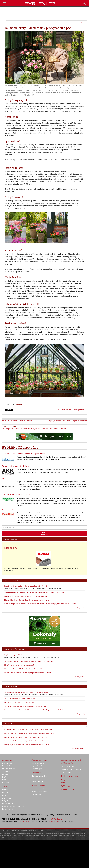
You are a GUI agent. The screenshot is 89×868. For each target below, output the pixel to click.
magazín (82, 22)
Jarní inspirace (8, 429)
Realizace (6, 782)
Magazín (8, 723)
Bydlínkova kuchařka (70, 776)
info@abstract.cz (55, 821)
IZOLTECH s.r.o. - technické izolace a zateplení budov (23, 454)
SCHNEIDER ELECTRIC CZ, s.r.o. (16, 495)
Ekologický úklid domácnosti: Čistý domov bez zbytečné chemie (27, 600)
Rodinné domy (47, 429)
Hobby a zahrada (60, 429)
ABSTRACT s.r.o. (24, 821)
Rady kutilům (36, 429)
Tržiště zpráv (66, 786)
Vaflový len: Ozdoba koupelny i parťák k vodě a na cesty (24, 741)
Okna (4, 780)
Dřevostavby (7, 766)
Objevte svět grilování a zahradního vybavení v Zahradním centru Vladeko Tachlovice (34, 592)
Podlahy (5, 774)
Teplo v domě (66, 772)
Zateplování (6, 772)
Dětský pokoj (7, 798)
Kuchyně (5, 790)
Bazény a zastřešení (39, 789)
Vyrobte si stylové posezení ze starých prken (20, 702)
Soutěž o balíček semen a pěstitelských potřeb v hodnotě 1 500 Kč (28, 673)
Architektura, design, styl (71, 760)
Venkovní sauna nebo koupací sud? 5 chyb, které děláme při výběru (28, 729)
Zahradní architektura (39, 792)
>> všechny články (78, 608)
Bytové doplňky (8, 804)
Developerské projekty (40, 776)
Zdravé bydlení (8, 809)
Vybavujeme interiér (69, 767)
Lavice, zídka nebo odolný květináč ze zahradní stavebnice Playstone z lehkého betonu (35, 710)
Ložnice (5, 795)
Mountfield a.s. (8, 509)
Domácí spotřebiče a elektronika (14, 806)
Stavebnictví (7, 760)
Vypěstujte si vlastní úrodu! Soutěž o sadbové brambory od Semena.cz (29, 661)
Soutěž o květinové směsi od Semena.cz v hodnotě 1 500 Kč (25, 586)
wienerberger (7, 478)
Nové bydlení (37, 773)
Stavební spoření (38, 769)
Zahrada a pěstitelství (22, 429)
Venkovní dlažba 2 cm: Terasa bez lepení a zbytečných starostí (26, 692)
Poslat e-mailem (65, 410)
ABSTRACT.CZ (68, 790)
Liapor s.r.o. (11, 548)
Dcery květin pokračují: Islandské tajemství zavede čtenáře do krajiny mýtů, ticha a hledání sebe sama (40, 604)
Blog (63, 779)
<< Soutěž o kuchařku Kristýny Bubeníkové (17, 421)
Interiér (5, 786)
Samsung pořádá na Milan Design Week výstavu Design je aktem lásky (29, 733)
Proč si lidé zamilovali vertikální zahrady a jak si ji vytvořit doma (26, 596)
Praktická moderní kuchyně (71, 769)
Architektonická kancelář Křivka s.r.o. (17, 466)
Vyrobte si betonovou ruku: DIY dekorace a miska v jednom (25, 706)
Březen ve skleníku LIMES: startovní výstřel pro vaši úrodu (25, 669)
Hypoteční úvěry (38, 766)
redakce (19, 405)
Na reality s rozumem (39, 779)
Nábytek (5, 801)
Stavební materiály (9, 769)
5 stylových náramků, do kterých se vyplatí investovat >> (67, 421)
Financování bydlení (39, 760)
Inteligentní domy (38, 782)
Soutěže (64, 783)
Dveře (4, 777)
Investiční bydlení (38, 763)
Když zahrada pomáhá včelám (15, 655)
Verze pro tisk (79, 410)
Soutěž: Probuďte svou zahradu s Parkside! (19, 698)
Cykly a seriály (67, 763)
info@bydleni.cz (57, 819)
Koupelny (6, 793)
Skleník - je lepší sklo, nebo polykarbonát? (19, 665)
